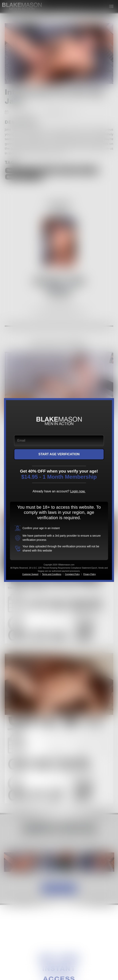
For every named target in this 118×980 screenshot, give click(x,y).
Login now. (78, 491)
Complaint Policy (72, 574)
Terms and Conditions (52, 574)
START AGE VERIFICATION (59, 454)
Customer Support (30, 574)
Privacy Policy (90, 574)
